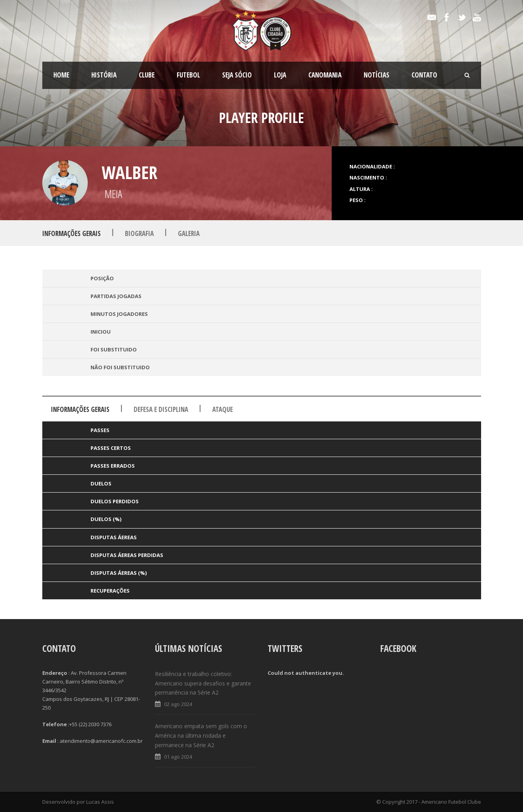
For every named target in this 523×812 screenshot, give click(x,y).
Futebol (188, 75)
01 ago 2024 (178, 757)
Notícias (377, 75)
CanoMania (325, 75)
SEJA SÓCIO (237, 75)
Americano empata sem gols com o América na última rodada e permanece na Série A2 (201, 736)
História (104, 75)
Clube (147, 75)
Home (61, 75)
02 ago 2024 (178, 704)
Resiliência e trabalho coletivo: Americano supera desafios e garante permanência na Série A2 (203, 683)
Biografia (139, 233)
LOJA (280, 75)
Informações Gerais (72, 233)
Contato (424, 75)
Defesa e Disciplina (161, 409)
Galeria (189, 233)
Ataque (223, 409)
